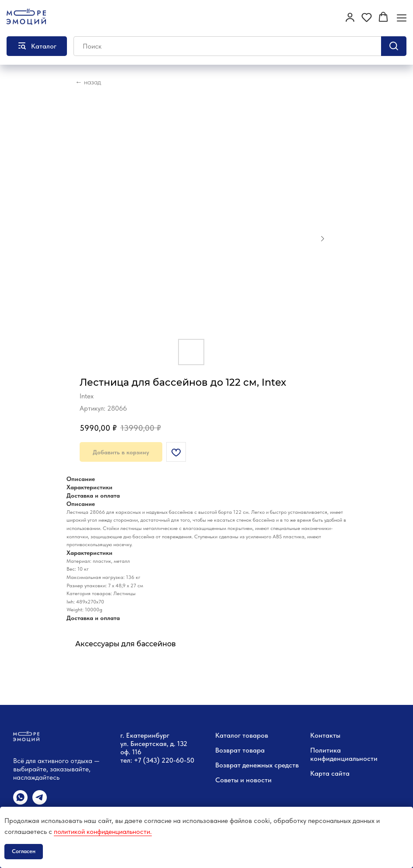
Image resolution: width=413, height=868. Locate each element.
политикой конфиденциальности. (103, 831)
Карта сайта (330, 773)
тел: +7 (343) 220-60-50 (157, 760)
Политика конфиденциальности (344, 754)
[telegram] (40, 802)
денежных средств (271, 765)
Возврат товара (240, 750)
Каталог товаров (242, 735)
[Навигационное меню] (402, 18)
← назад (88, 82)
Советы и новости (243, 780)
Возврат (228, 765)
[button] (350, 17)
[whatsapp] (20, 802)
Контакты (325, 735)
